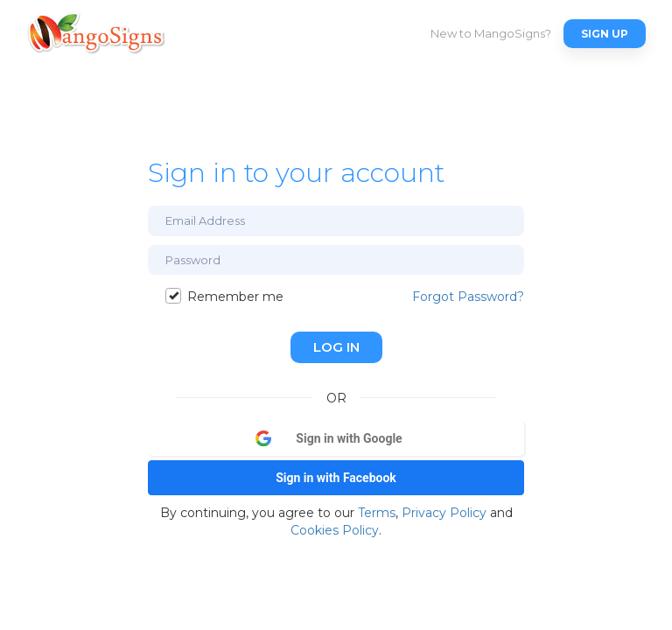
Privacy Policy (444, 513)
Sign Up (605, 34)
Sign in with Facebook (336, 478)
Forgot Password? (468, 297)
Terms (377, 513)
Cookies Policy (335, 530)
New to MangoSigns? (491, 33)
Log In (336, 347)
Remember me (224, 296)
